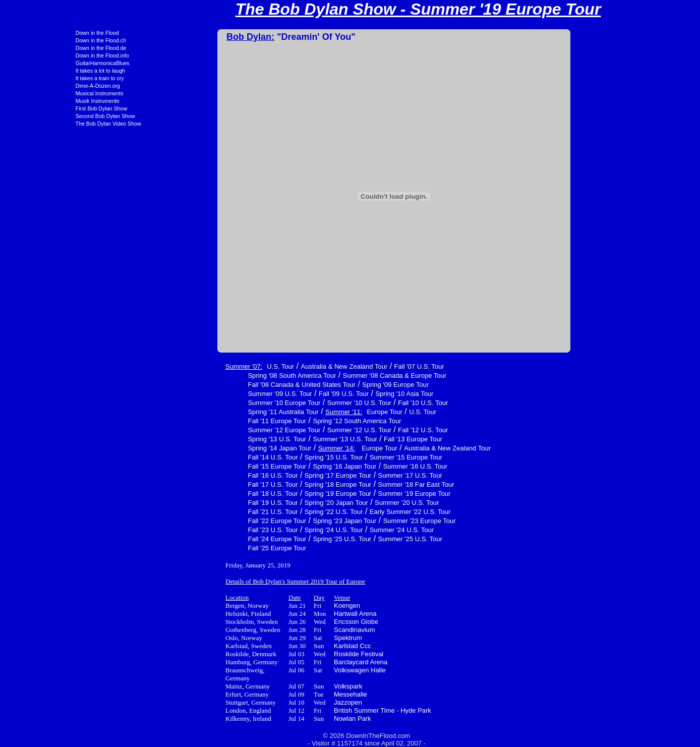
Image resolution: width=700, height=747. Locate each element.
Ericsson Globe (288, 622)
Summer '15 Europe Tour (338, 457)
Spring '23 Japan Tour (277, 521)
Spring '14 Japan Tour (211, 448)
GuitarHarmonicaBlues (35, 63)
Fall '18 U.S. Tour (205, 494)
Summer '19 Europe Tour (346, 494)
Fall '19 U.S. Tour (205, 503)
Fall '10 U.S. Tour (355, 403)
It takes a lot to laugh (32, 71)
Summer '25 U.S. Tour (342, 539)
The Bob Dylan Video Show (40, 124)
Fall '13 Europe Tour (345, 439)
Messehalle (282, 694)
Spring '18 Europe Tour (270, 484)
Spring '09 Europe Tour (327, 385)
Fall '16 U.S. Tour (205, 475)
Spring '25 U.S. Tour (274, 539)
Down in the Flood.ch (33, 40)
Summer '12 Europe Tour (216, 430)
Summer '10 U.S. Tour (291, 403)
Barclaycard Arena (293, 662)
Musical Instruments (32, 93)
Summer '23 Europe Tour (352, 521)
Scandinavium (286, 630)
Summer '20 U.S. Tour (339, 503)
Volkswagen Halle (292, 670)
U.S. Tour (212, 366)
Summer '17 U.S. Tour (342, 475)
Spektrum (280, 638)
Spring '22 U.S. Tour (266, 512)
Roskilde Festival (290, 654)
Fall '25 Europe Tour (209, 548)
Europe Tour (316, 412)
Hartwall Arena (287, 614)
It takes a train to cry (32, 78)
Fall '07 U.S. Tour (351, 366)
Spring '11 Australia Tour (215, 412)
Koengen (279, 606)
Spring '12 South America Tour (289, 421)
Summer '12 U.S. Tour (291, 430)
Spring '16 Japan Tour (277, 466)
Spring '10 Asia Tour (336, 394)
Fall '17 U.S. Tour (205, 484)
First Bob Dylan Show (33, 108)
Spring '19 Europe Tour (270, 494)
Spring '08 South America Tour (224, 376)
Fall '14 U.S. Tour (205, 457)
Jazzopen (280, 702)
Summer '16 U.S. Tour (347, 466)
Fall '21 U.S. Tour (205, 512)
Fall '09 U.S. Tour (276, 394)
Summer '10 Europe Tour (216, 403)
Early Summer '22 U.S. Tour (342, 512)
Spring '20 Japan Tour (268, 503)
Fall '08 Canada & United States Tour (233, 385)
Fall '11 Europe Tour (209, 421)
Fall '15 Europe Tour (209, 466)
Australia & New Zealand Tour (276, 366)
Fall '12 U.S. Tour (355, 430)
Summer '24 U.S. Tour (334, 530)
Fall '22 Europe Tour (209, 521)
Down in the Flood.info (34, 55)
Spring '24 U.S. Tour (266, 530)
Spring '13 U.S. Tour (209, 439)
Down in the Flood (29, 33)
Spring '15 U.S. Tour (266, 457)
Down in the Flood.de (33, 48)
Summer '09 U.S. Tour (212, 394)
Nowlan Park (284, 719)
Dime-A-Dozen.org (30, 86)
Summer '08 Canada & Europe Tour (327, 376)
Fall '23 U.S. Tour (205, 530)
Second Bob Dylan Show (37, 116)
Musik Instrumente (30, 101)
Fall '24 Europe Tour (209, 539)
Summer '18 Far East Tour (348, 484)
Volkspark (280, 686)
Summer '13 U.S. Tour (277, 439)
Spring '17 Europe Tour (270, 475)
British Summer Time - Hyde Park (314, 710)
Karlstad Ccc (284, 646)
